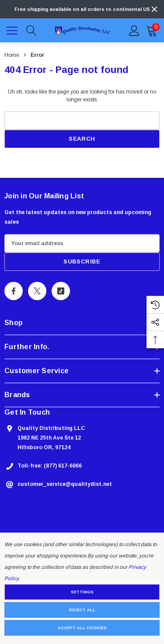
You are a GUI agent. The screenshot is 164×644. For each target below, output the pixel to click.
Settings (82, 592)
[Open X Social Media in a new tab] (37, 291)
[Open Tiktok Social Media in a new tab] (61, 291)
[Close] (154, 9)
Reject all (82, 610)
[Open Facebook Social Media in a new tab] (14, 291)
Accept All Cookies (82, 628)
